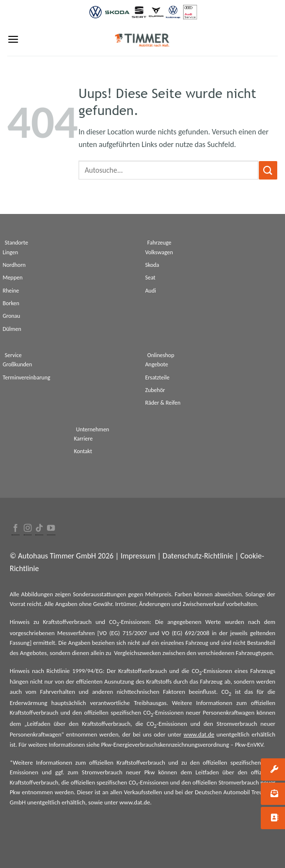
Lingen (10, 252)
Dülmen (12, 329)
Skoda (152, 265)
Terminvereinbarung (26, 377)
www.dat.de (199, 734)
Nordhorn (14, 265)
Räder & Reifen (163, 403)
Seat (150, 278)
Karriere (83, 439)
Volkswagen (159, 252)
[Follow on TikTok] (39, 529)
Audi (150, 291)
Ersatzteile (157, 377)
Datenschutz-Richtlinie (198, 556)
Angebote (156, 364)
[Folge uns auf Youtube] (51, 529)
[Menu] (13, 39)
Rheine (11, 291)
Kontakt (83, 451)
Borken (11, 303)
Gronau (11, 316)
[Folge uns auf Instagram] (28, 529)
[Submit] (268, 170)
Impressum (138, 556)
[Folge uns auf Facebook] (16, 529)
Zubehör (155, 390)
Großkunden (17, 364)
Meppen (12, 278)
